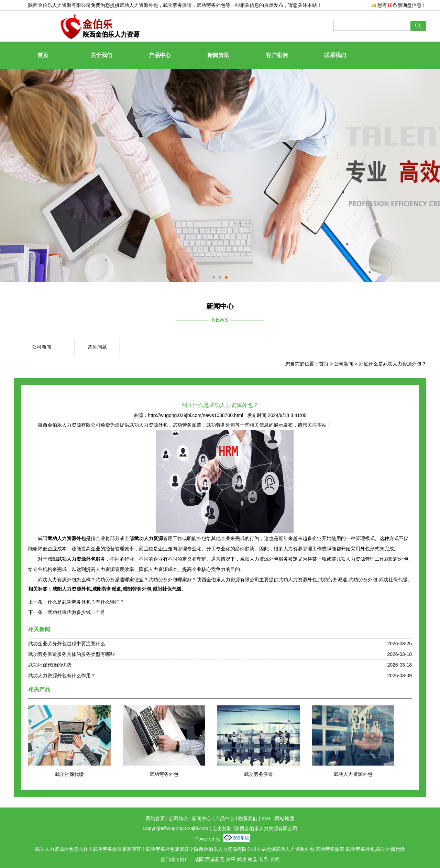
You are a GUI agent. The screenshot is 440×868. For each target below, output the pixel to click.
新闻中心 (201, 818)
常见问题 (97, 347)
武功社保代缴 (69, 774)
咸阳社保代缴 (167, 589)
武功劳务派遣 (258, 774)
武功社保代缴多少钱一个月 (76, 612)
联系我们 (335, 55)
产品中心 (160, 55)
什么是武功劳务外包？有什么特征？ (86, 602)
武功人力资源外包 (139, 5)
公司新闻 (42, 347)
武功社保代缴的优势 (50, 665)
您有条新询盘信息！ (399, 5)
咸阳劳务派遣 (107, 589)
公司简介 (178, 818)
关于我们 (101, 55)
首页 (43, 55)
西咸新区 (215, 859)
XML (266, 818)
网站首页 (155, 818)
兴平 (231, 859)
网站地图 (285, 818)
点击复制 (222, 828)
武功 (242, 859)
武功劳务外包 (164, 774)
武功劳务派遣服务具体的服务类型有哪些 (71, 654)
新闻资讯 (218, 55)
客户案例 (277, 55)
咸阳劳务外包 (137, 589)
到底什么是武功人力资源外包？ (393, 364)
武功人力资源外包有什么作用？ (62, 675)
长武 (275, 859)
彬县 (253, 859)
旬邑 (264, 859)
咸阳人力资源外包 (71, 589)
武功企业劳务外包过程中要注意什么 (67, 644)
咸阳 (199, 859)
